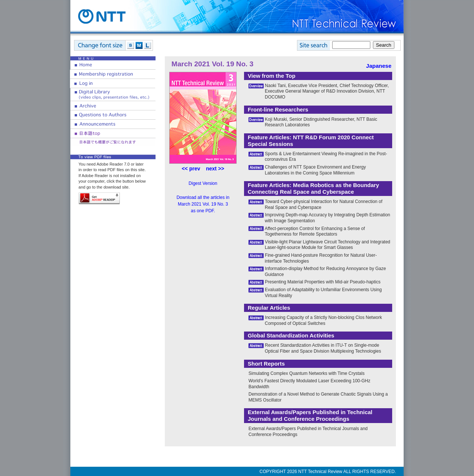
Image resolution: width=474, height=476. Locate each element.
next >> (215, 169)
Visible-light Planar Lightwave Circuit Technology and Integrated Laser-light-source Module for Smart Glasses (328, 245)
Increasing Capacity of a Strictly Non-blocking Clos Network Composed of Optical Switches (323, 320)
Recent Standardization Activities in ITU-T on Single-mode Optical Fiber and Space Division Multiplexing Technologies (323, 348)
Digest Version (203, 183)
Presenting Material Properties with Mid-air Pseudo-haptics (323, 282)
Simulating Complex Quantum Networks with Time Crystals (306, 373)
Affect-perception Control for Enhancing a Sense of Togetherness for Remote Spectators (315, 232)
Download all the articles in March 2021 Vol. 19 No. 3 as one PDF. (203, 204)
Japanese (379, 66)
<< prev (191, 169)
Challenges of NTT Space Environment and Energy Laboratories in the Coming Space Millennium (315, 170)
